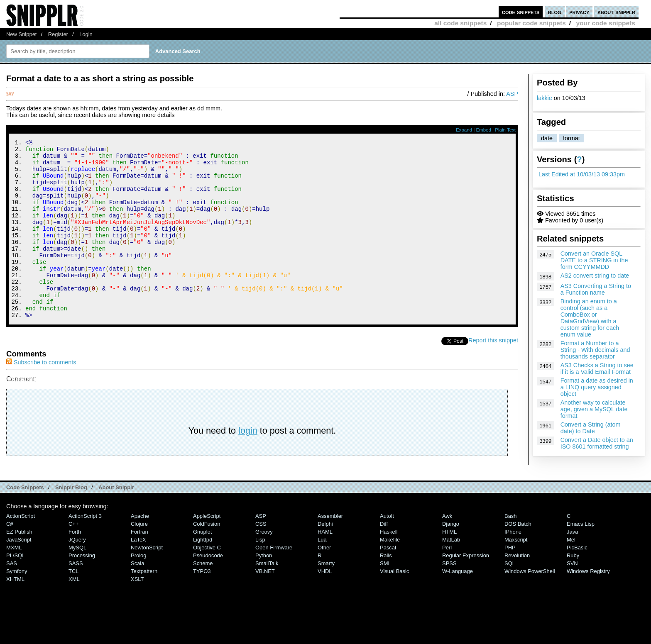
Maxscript (516, 573)
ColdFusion (207, 557)
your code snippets (606, 23)
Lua (322, 573)
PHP (510, 581)
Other (324, 581)
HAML (325, 565)
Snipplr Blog (71, 521)
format (571, 138)
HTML (449, 565)
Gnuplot (202, 565)
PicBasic (577, 581)
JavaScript (19, 573)
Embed (483, 130)
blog (555, 12)
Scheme (203, 597)
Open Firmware (274, 581)
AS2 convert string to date (595, 276)
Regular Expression (466, 589)
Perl (447, 581)
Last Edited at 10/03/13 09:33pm (582, 174)
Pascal (388, 581)
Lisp (260, 573)
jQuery (77, 573)
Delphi (325, 557)
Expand (464, 130)
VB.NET (265, 605)
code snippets (521, 12)
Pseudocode (208, 589)
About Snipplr (116, 521)
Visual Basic (394, 605)
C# (10, 557)
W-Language (458, 605)
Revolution (517, 589)
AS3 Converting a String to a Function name (596, 289)
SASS (76, 597)
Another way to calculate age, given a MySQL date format (594, 409)
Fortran (139, 565)
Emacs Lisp (581, 557)
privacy (579, 12)
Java (572, 565)
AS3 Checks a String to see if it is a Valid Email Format (597, 368)
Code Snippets (25, 521)
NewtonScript (147, 581)
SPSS (449, 597)
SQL (510, 597)
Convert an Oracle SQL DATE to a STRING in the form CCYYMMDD (594, 260)
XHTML (15, 613)
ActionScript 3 (85, 550)
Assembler (330, 550)
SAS (12, 597)
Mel (571, 573)
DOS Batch (518, 557)
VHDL (325, 605)
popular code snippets (531, 23)
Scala (137, 597)
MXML (14, 581)
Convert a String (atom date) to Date (591, 428)
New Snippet (21, 34)
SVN (572, 597)
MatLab (451, 573)
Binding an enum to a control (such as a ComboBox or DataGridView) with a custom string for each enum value (590, 318)
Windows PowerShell (530, 605)
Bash (511, 550)
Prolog (138, 589)
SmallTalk (267, 597)
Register (58, 34)
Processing (82, 589)
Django (451, 557)
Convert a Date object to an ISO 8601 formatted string (597, 443)
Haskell (389, 565)
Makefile (390, 573)
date (547, 138)
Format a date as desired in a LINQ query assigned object (597, 387)
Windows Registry (588, 605)
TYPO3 (202, 605)
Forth (75, 565)
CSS (261, 557)
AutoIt (387, 550)
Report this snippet (493, 374)
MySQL (77, 581)
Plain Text (505, 130)
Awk (447, 550)
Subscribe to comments (41, 396)
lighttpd (203, 573)
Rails (386, 589)
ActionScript (21, 550)
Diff (384, 557)
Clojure (139, 557)
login (248, 464)
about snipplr (616, 12)
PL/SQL (16, 589)
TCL (73, 605)
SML (385, 597)
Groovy (264, 565)
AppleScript (207, 550)
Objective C (207, 581)
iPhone (513, 565)
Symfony (17, 605)
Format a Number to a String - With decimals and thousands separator (595, 350)
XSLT (137, 613)
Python (264, 589)
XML (74, 613)
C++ (73, 557)
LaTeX (138, 573)
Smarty (326, 597)
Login (86, 34)
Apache (140, 550)
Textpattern (144, 605)
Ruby (573, 589)
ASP (512, 94)
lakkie (545, 98)
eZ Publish (19, 565)
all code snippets (460, 23)
